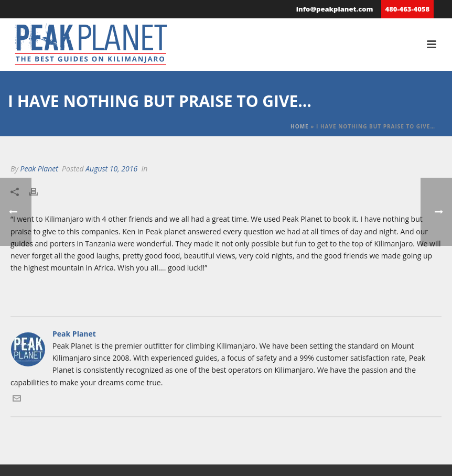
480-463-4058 (407, 9)
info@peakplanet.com (335, 9)
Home (300, 126)
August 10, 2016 (111, 169)
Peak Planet (39, 169)
